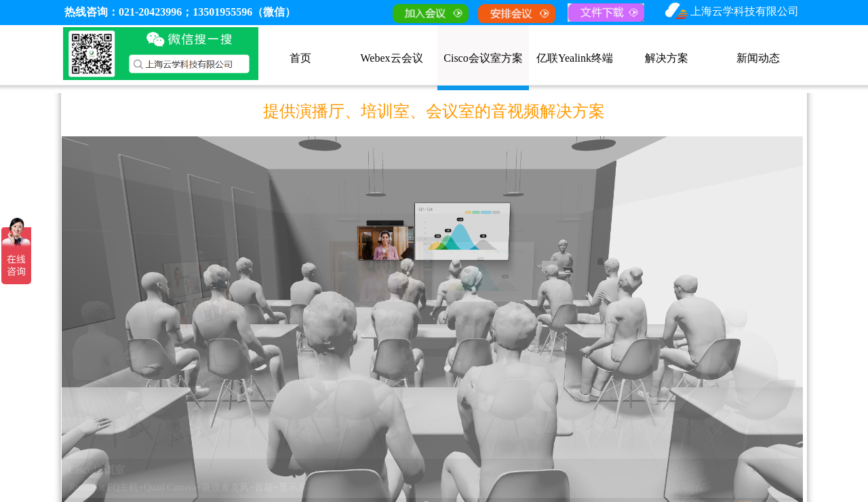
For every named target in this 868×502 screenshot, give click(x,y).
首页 (300, 58)
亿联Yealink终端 (575, 58)
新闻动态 (758, 58)
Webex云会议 (391, 58)
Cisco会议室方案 (483, 58)
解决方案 (667, 58)
